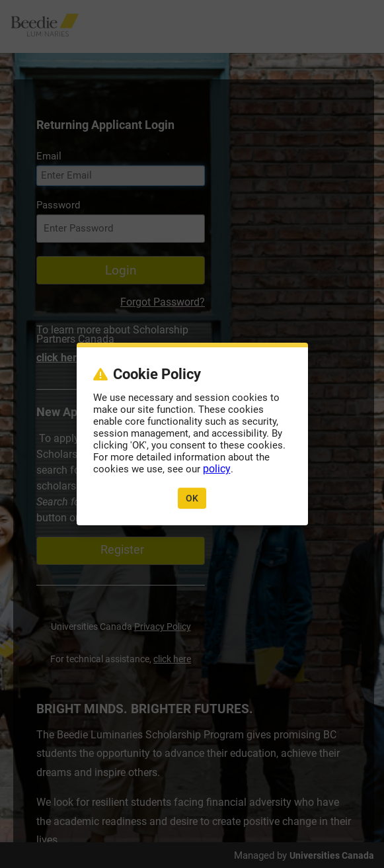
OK (192, 498)
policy (217, 469)
